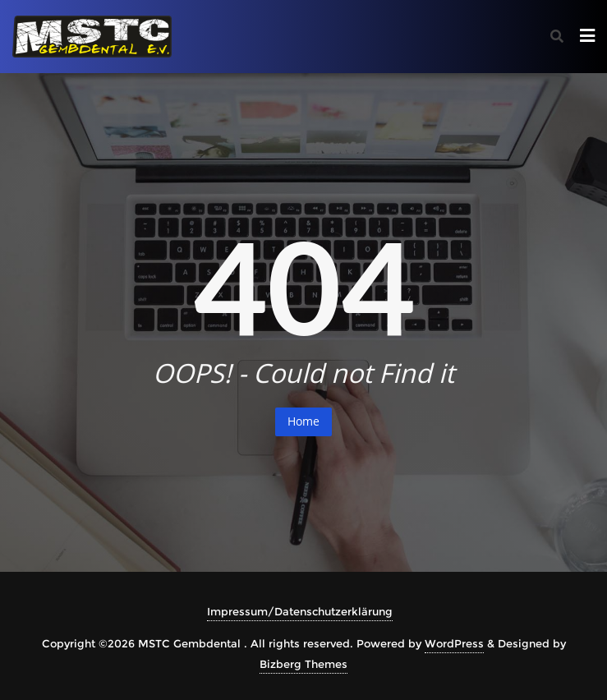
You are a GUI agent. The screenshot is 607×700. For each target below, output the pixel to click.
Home (303, 421)
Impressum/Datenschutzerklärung (300, 611)
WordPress (454, 643)
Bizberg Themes (303, 664)
